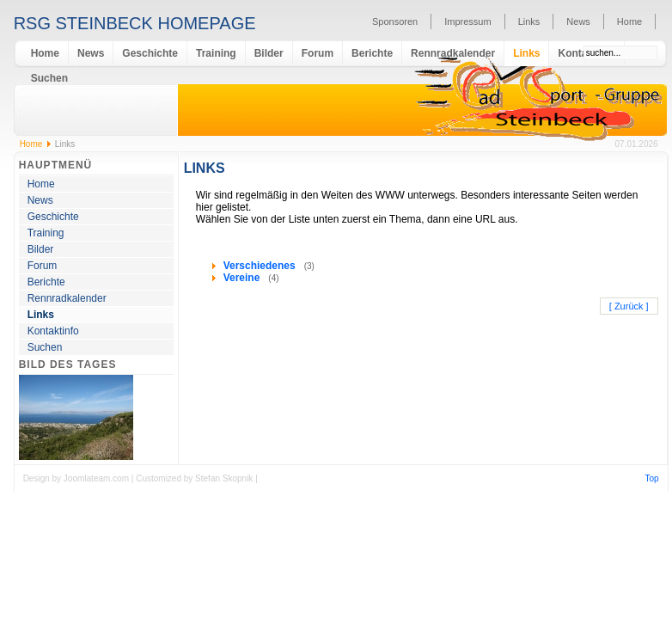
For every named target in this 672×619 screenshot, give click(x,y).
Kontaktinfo (53, 331)
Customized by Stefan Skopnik (195, 478)
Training (216, 53)
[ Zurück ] (629, 306)
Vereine (243, 278)
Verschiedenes (261, 266)
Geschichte (150, 53)
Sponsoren (395, 21)
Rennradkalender (453, 53)
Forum (318, 53)
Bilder (269, 53)
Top (652, 478)
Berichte (372, 53)
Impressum (467, 21)
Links (529, 21)
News (578, 21)
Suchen (49, 78)
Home (629, 21)
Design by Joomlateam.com (77, 478)
